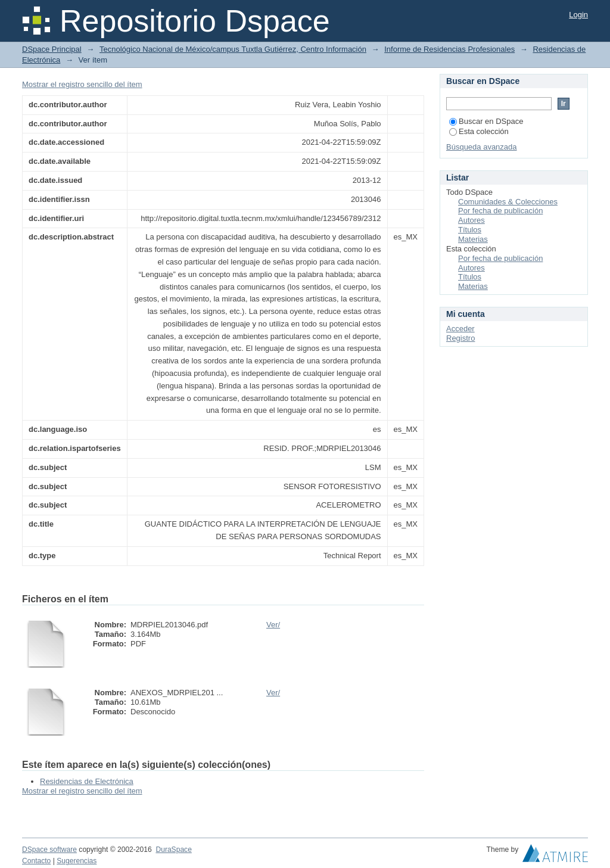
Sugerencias (77, 861)
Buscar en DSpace (486, 121)
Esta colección (479, 131)
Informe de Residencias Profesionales (449, 49)
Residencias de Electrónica (87, 781)
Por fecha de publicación (500, 211)
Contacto (36, 861)
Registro (460, 338)
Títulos (470, 230)
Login (578, 15)
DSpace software (49, 850)
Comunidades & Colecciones (508, 202)
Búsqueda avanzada (482, 147)
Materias (473, 239)
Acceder (460, 329)
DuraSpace (173, 850)
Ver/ (273, 625)
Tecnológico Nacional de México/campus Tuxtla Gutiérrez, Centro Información (233, 49)
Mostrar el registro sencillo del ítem (82, 84)
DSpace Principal (52, 49)
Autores (471, 220)
